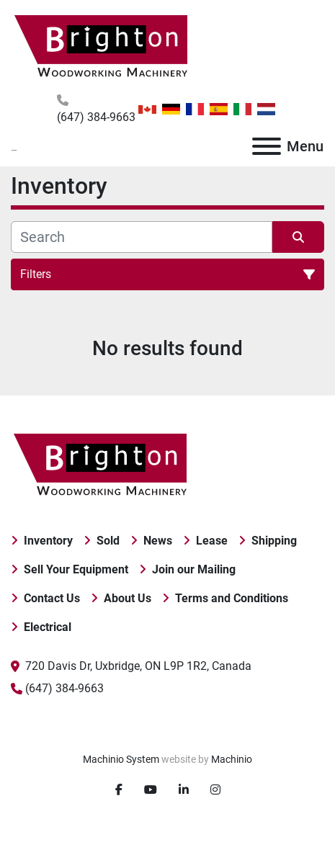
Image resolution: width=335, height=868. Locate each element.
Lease (212, 541)
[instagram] (215, 790)
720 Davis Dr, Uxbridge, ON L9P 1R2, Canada (138, 666)
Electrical (48, 627)
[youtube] (151, 790)
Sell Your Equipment (76, 569)
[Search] (142, 237)
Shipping (274, 541)
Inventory (48, 541)
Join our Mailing (194, 569)
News (158, 541)
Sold (108, 541)
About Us (128, 598)
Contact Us (52, 598)
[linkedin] (184, 790)
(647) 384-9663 (96, 117)
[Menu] (267, 146)
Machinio (232, 759)
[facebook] (119, 790)
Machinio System (121, 759)
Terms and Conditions (232, 598)
